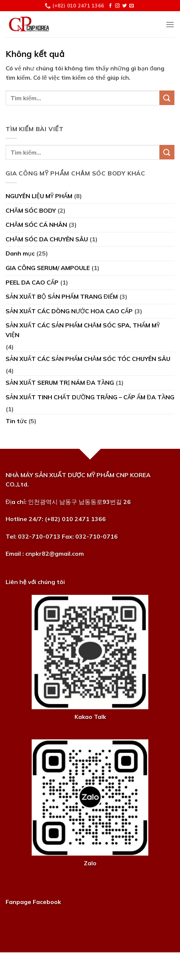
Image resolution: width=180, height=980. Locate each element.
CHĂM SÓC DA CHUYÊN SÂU (47, 239)
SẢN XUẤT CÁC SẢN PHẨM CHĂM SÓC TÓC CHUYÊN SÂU (88, 359)
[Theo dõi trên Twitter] (124, 6)
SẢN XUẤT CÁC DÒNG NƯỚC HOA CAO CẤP (69, 311)
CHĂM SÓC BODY (31, 210)
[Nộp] (167, 98)
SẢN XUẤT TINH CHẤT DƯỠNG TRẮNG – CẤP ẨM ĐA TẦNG (90, 397)
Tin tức (16, 421)
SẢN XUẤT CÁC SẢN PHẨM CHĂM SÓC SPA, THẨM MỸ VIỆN (83, 330)
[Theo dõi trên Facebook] (110, 6)
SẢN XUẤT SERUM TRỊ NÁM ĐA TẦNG (60, 383)
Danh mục (20, 253)
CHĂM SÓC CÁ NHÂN (36, 225)
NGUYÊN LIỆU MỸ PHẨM (39, 196)
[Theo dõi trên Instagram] (117, 6)
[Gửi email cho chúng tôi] (132, 6)
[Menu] (170, 24)
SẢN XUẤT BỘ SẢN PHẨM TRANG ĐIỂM (62, 296)
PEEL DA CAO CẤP (32, 282)
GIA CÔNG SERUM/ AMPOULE (48, 268)
